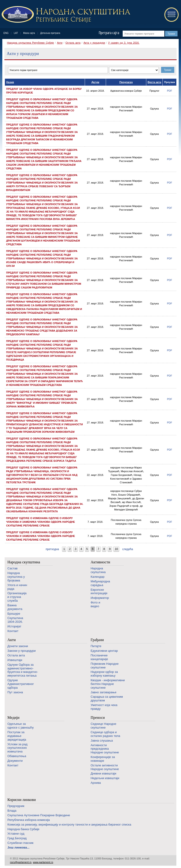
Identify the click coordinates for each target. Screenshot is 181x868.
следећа (128, 549)
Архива (96, 783)
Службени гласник (20, 843)
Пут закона (15, 692)
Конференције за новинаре (103, 759)
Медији (13, 718)
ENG (6, 33)
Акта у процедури (94, 43)
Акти (60, 43)
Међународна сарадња (100, 583)
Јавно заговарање (104, 692)
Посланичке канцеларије (99, 657)
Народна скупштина (24, 562)
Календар (98, 577)
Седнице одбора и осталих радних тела (106, 734)
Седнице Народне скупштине (104, 726)
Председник (16, 806)
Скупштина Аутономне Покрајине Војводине (39, 815)
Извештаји (15, 660)
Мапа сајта (29, 33)
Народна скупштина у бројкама (16, 577)
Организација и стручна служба (17, 597)
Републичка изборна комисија (29, 820)
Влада (12, 811)
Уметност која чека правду (104, 707)
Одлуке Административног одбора (21, 684)
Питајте (96, 646)
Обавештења (17, 756)
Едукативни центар (104, 651)
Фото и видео (95, 604)
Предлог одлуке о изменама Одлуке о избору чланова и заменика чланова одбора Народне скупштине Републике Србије (41, 522)
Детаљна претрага (50, 33)
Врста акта (154, 82)
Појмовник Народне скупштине (105, 666)
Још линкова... (18, 847)
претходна (52, 549)
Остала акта (73, 43)
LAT (16, 33)
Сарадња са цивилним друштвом (107, 699)
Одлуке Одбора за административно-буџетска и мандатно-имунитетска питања (23, 670)
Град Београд (17, 838)
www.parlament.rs (43, 862)
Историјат (14, 626)
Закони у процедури (22, 651)
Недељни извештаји (105, 778)
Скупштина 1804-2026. (15, 620)
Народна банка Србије (23, 829)
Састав (12, 568)
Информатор (100, 598)
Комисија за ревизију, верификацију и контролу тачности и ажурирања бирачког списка (69, 824)
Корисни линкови (22, 800)
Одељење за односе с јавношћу (21, 726)
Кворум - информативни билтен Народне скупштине (108, 684)
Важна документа (15, 607)
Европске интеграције (99, 592)
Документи (15, 761)
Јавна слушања (102, 741)
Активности (100, 562)
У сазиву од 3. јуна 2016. (124, 43)
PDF (169, 91)
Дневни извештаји (104, 773)
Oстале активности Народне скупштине (105, 767)
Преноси (98, 718)
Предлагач (126, 82)
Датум (95, 82)
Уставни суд (16, 834)
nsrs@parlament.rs (21, 862)
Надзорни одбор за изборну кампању (104, 674)
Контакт (13, 631)
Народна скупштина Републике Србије (30, 43)
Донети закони (18, 646)
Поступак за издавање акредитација (17, 736)
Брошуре (14, 614)
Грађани (97, 640)
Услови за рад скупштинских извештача (17, 748)
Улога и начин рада (17, 587)
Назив (10, 82)
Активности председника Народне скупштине (105, 749)
